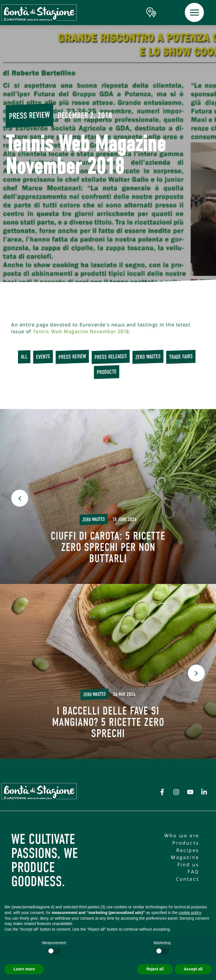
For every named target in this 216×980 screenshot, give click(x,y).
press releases (111, 357)
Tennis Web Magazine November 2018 (81, 332)
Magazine (185, 857)
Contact (188, 879)
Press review (29, 115)
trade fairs (181, 357)
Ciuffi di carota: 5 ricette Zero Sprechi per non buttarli (108, 547)
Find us (188, 865)
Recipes (188, 850)
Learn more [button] (24, 969)
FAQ (193, 872)
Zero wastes (148, 357)
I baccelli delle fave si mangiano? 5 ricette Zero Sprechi (108, 722)
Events (43, 357)
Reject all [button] (155, 969)
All (24, 357)
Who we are (182, 836)
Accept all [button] (193, 969)
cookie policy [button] (190, 913)
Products (107, 372)
